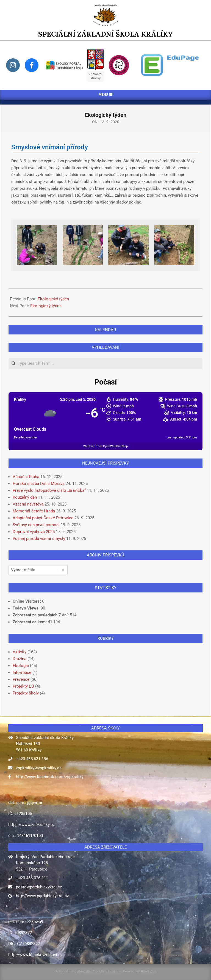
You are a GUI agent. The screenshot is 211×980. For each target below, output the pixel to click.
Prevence (21, 679)
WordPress (148, 971)
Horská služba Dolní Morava (39, 484)
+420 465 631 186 (32, 759)
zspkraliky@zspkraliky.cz (39, 768)
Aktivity (20, 652)
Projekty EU (23, 686)
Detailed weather (26, 437)
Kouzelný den (25, 497)
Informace (22, 672)
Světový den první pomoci (36, 525)
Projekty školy (26, 693)
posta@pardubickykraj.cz (39, 887)
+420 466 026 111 (32, 878)
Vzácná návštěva (28, 504)
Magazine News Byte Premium (99, 971)
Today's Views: (27, 608)
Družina (20, 659)
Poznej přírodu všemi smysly (39, 539)
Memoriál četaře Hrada (34, 511)
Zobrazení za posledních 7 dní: (41, 615)
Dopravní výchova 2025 (34, 532)
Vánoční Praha (26, 477)
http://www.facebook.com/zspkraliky (50, 777)
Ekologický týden (53, 299)
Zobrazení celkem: (30, 622)
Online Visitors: (27, 601)
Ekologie (21, 666)
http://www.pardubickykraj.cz (42, 896)
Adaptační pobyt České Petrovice (43, 518)
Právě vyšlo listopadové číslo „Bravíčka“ (49, 490)
